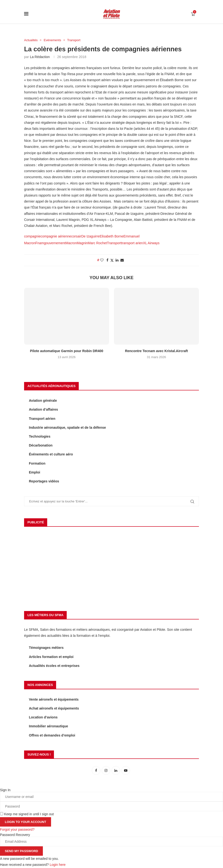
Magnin (82, 243)
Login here (58, 865)
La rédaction (40, 57)
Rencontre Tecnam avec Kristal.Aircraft (156, 351)
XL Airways (151, 243)
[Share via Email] (122, 260)
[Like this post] (102, 260)
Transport (114, 243)
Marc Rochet (97, 243)
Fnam (40, 243)
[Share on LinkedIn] (117, 260)
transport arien (132, 243)
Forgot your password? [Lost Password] (17, 829)
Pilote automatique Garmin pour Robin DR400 (66, 351)
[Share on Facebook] (107, 260)
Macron (71, 243)
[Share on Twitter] (112, 260)
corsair (76, 236)
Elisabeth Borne (112, 236)
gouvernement (55, 243)
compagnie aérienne (56, 236)
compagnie (32, 236)
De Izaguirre (90, 236)
